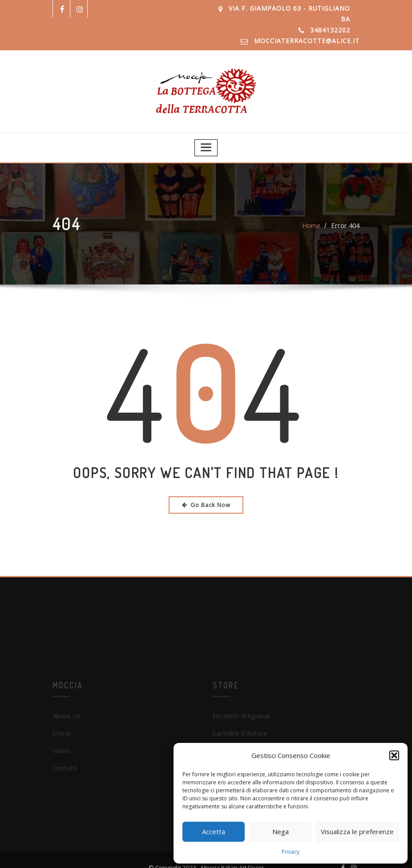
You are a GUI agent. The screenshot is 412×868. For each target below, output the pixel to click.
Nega (281, 831)
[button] (394, 755)
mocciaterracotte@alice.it (313, 30)
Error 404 (346, 214)
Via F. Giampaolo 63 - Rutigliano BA (291, 8)
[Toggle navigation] (206, 135)
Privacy (291, 852)
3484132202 (330, 20)
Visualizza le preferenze (357, 831)
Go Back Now (206, 491)
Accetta (214, 831)
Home (313, 214)
